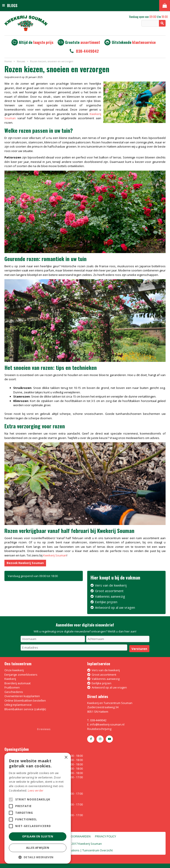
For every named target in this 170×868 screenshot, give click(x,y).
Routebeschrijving (99, 729)
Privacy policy (105, 836)
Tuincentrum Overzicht (98, 850)
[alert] (38, 808)
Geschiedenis (14, 692)
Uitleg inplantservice (18, 705)
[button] (38, 857)
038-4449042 (87, 51)
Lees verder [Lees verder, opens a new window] (36, 791)
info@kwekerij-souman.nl (107, 724)
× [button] (66, 758)
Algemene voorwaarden (72, 836)
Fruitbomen (12, 687)
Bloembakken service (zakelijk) (25, 709)
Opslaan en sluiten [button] (38, 836)
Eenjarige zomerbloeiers (21, 675)
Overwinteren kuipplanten (22, 696)
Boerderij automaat (17, 683)
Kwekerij (10, 679)
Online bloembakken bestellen (25, 700)
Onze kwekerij (14, 670)
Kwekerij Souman (55, 555)
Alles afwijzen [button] (38, 848)
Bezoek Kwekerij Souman (25, 563)
